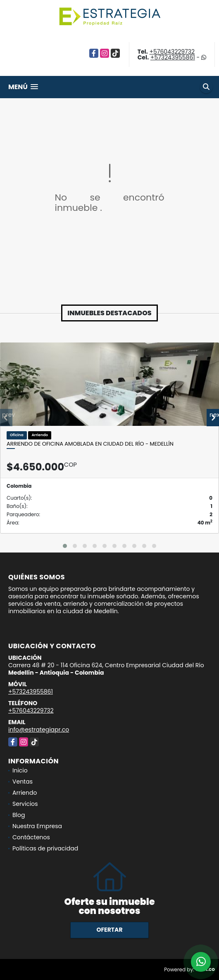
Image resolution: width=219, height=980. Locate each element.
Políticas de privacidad (45, 848)
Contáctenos (31, 837)
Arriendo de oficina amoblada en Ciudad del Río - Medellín (90, 444)
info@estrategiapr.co (39, 730)
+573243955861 (173, 57)
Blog (19, 815)
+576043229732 (172, 52)
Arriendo (25, 793)
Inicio (20, 770)
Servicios (25, 804)
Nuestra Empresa (37, 826)
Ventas (23, 782)
